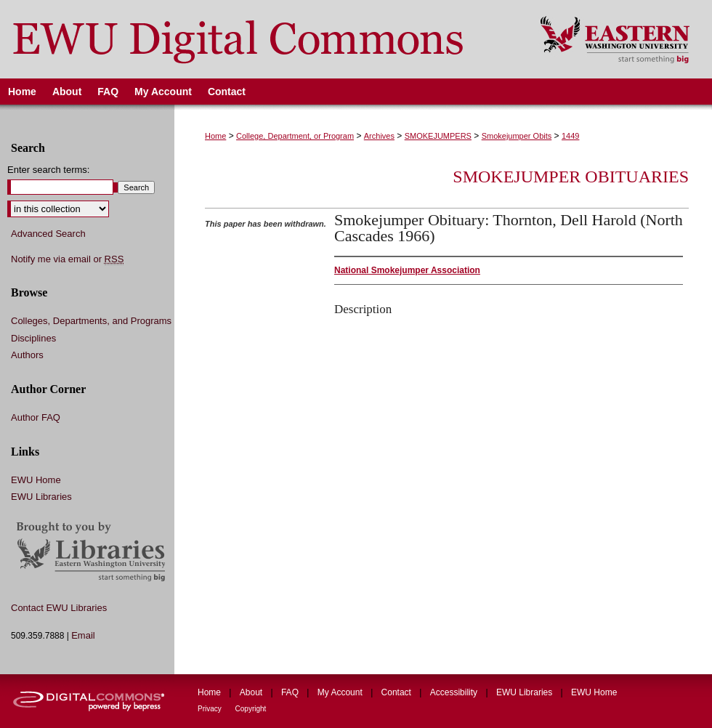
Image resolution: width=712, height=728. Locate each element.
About (252, 692)
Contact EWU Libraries (59, 608)
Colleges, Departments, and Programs (91, 321)
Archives (379, 136)
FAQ (291, 692)
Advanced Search (48, 234)
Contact (398, 692)
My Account (341, 692)
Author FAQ (36, 417)
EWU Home (36, 480)
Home (215, 136)
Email (83, 635)
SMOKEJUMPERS (438, 136)
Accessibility (455, 692)
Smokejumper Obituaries (571, 177)
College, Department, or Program (295, 136)
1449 (570, 136)
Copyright (251, 709)
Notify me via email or (67, 259)
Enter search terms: (48, 170)
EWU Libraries (41, 497)
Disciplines (33, 338)
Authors (27, 355)
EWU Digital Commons (260, 39)
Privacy (211, 709)
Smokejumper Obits (517, 136)
